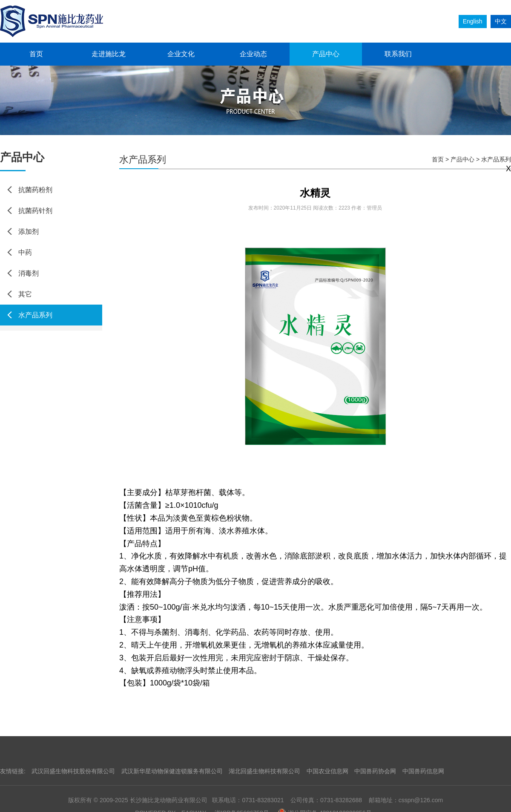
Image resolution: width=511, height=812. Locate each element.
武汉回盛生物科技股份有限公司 (73, 771)
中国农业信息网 (327, 771)
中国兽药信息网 (423, 771)
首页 (36, 54)
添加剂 (29, 232)
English (473, 21)
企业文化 (181, 54)
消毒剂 (29, 273)
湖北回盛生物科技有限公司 (264, 771)
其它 (25, 294)
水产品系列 (35, 315)
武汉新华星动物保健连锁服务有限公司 (172, 771)
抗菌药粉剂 (35, 190)
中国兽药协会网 (375, 771)
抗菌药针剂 (35, 211)
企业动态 (253, 54)
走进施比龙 (109, 54)
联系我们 (398, 54)
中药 (25, 252)
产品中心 (326, 54)
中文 (501, 21)
